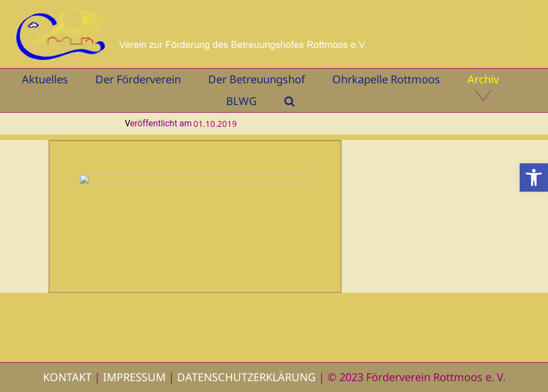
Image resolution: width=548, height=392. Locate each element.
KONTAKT (67, 377)
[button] (534, 177)
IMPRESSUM (134, 377)
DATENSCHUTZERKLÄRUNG (246, 377)
